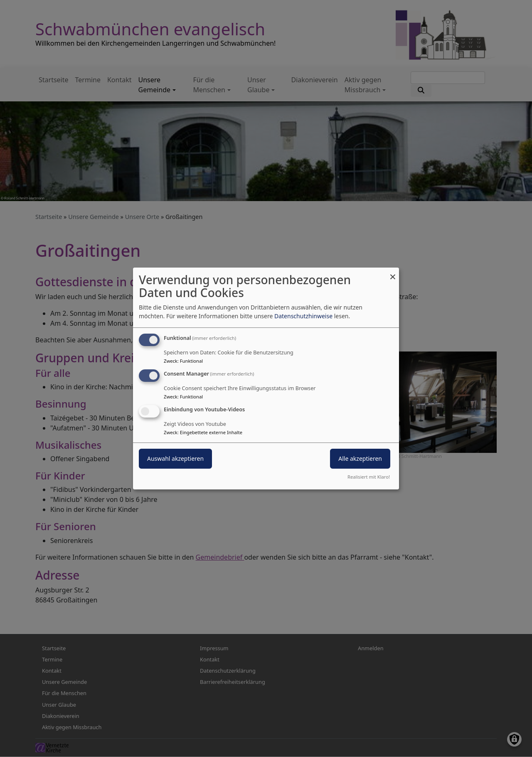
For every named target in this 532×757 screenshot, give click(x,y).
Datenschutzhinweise (303, 316)
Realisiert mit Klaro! (369, 477)
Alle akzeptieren (360, 458)
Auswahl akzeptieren (175, 458)
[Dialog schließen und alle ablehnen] (393, 273)
